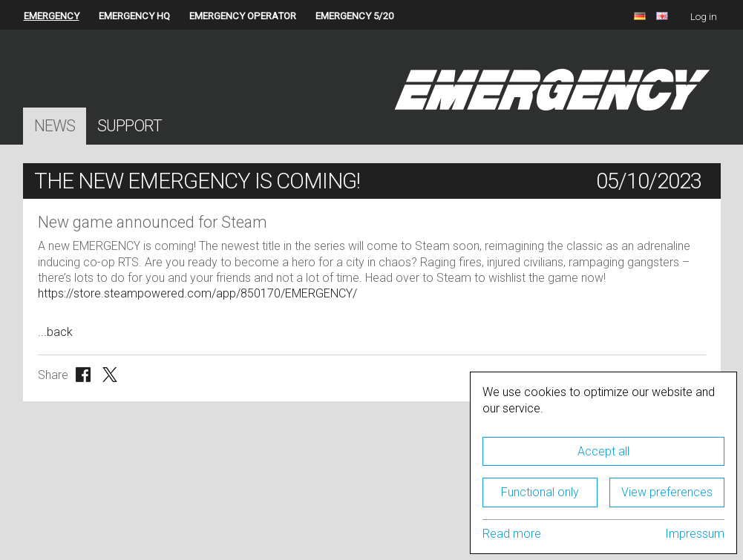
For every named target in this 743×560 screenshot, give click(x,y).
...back (55, 332)
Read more (512, 534)
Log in (704, 17)
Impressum (695, 534)
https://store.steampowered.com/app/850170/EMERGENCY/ (197, 293)
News (55, 126)
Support (130, 126)
